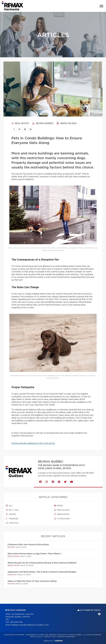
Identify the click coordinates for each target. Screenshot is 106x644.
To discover (62, 519)
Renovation (62, 514)
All (9, 506)
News (58, 506)
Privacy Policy (37, 637)
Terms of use (50, 637)
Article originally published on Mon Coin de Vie (33, 443)
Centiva (58, 641)
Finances (12, 519)
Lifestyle (12, 523)
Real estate (20, 124)
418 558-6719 (16, 622)
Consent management (66, 637)
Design (11, 514)
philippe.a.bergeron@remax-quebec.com (30, 625)
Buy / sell (13, 510)
